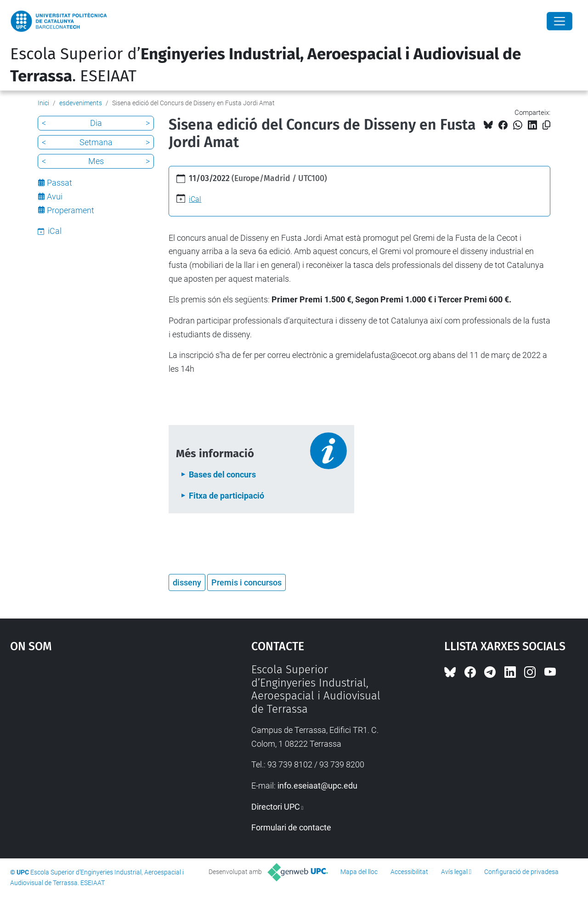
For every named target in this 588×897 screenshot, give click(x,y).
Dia (96, 123)
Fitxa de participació (226, 496)
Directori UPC (276, 807)
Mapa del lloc (359, 872)
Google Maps (101, 732)
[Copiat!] (546, 125)
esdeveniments (81, 103)
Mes (96, 161)
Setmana (96, 142)
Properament (71, 210)
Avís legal (454, 872)
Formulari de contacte (291, 827)
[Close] (560, 21)
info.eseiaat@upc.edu (317, 786)
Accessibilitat (409, 872)
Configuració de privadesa (521, 872)
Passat (59, 183)
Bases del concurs (222, 474)
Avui (55, 196)
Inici (43, 103)
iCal (195, 199)
